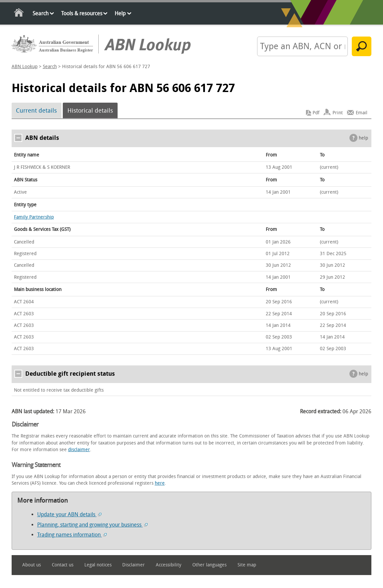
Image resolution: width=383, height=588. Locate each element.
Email (362, 113)
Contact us (63, 565)
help (363, 138)
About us (32, 565)
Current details (36, 111)
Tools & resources (82, 13)
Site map (247, 565)
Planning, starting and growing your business (92, 525)
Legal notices (98, 565)
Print (338, 113)
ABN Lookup (25, 67)
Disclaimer (134, 565)
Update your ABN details (69, 514)
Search (41, 13)
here (160, 483)
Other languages (209, 565)
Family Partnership (34, 217)
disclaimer (79, 450)
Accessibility (169, 565)
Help (120, 13)
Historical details (90, 111)
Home (19, 14)
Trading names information (72, 535)
